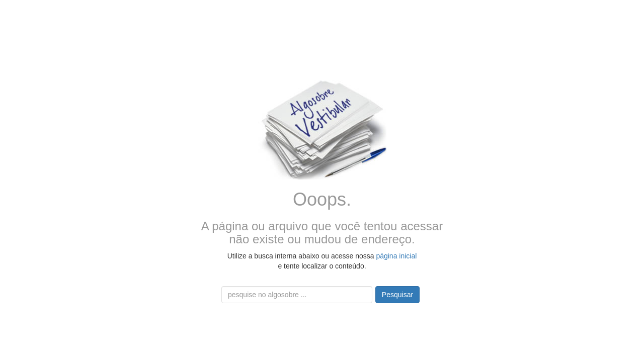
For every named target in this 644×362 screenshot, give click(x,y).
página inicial (396, 256)
